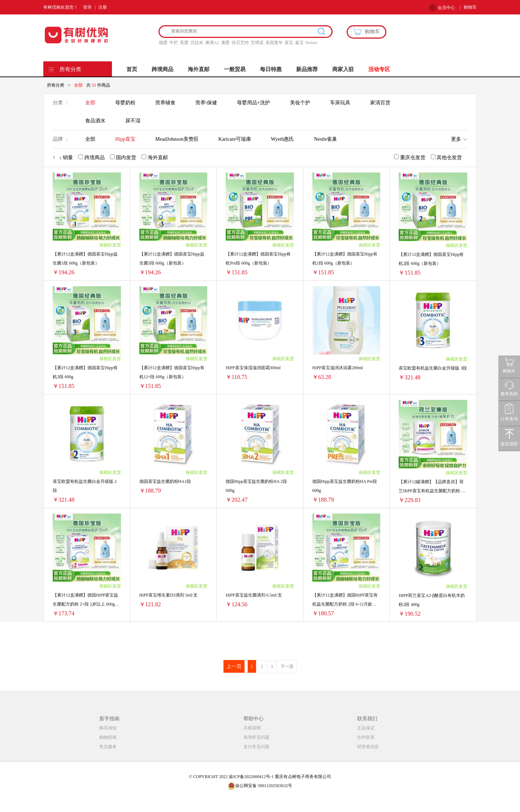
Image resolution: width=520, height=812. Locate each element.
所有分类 (70, 69)
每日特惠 (271, 69)
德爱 (163, 43)
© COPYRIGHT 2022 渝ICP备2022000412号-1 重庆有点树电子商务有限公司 (260, 777)
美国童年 (274, 43)
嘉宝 (299, 43)
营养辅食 (165, 103)
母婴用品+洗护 (253, 103)
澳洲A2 (212, 43)
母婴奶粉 (125, 103)
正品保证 (366, 728)
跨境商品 (162, 69)
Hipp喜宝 (125, 139)
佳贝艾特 (240, 43)
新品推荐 (307, 69)
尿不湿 (133, 121)
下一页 (287, 667)
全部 (90, 103)
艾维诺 (257, 43)
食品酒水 (95, 121)
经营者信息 (368, 747)
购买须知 (108, 728)
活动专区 (379, 69)
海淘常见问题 (256, 737)
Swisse (311, 43)
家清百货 (380, 103)
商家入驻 (343, 69)
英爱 (184, 43)
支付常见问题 (256, 747)
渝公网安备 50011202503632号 (260, 786)
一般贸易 (235, 69)
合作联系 (366, 737)
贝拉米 (197, 43)
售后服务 (108, 747)
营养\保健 (206, 103)
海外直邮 (199, 69)
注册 (103, 7)
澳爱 (225, 43)
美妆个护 (300, 103)
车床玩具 (340, 103)
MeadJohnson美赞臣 (177, 139)
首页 (132, 69)
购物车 (470, 7)
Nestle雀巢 (325, 139)
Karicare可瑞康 (235, 139)
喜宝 (289, 43)
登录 (87, 7)
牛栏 (174, 43)
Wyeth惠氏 (282, 139)
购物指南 (108, 737)
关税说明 (252, 728)
